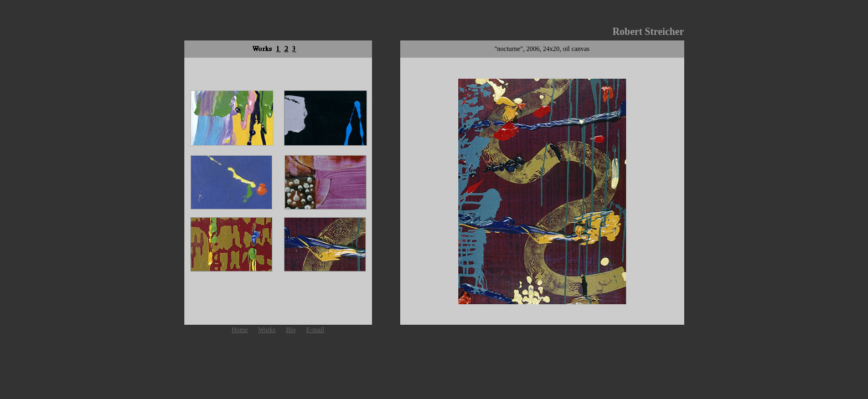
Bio (291, 330)
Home (239, 330)
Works (267, 330)
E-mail (315, 330)
